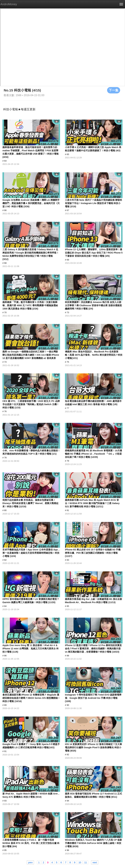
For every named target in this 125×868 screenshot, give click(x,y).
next (95, 862)
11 (86, 862)
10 (80, 862)
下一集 (114, 90)
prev (30, 862)
